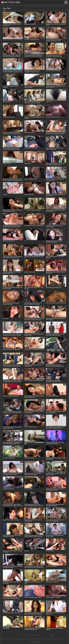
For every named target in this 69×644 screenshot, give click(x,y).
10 (51, 635)
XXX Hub (11, 2)
